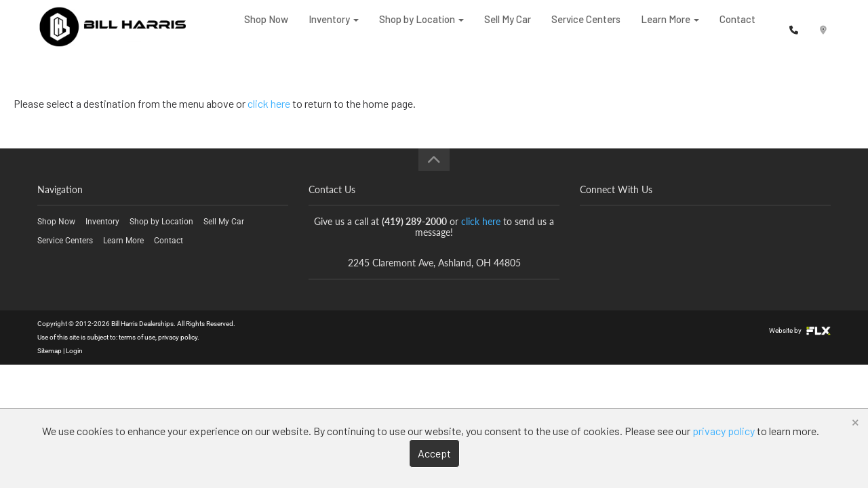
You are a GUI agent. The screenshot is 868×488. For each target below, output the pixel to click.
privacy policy (178, 337)
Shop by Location (421, 27)
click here (269, 103)
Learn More (670, 27)
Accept (434, 453)
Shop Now (266, 27)
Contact (737, 27)
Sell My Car (508, 27)
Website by (800, 330)
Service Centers (586, 27)
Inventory (334, 27)
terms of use (137, 337)
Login (74, 351)
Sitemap (50, 351)
